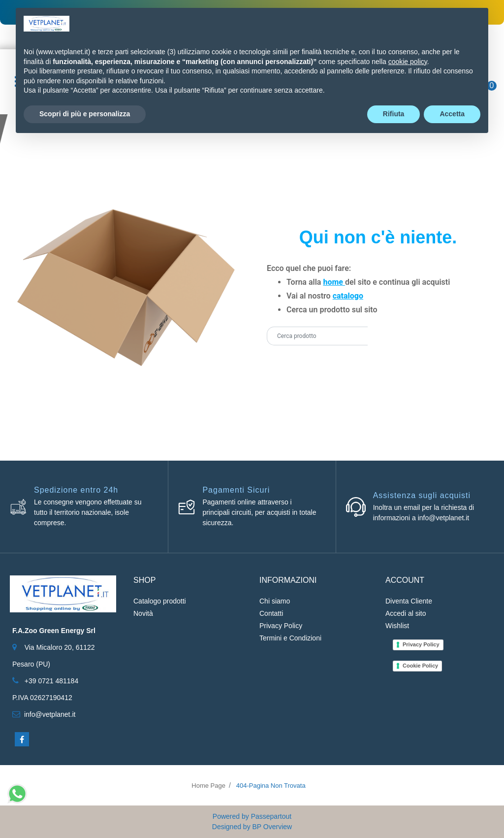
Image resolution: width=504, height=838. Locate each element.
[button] (380, 336)
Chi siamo (275, 601)
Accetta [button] (452, 114)
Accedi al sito (406, 613)
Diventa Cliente (409, 601)
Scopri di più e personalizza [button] (85, 114)
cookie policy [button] (408, 62)
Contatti (271, 613)
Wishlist (397, 626)
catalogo (348, 296)
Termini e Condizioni (290, 638)
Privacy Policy (281, 626)
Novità (143, 613)
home (334, 282)
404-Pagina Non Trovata (271, 786)
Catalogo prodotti (160, 601)
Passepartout (271, 816)
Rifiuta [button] (394, 114)
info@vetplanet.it (50, 714)
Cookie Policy (420, 666)
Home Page (208, 786)
